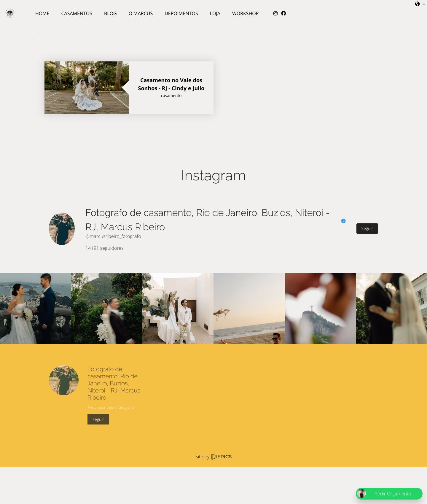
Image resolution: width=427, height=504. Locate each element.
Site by (213, 457)
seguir (98, 419)
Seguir (367, 229)
